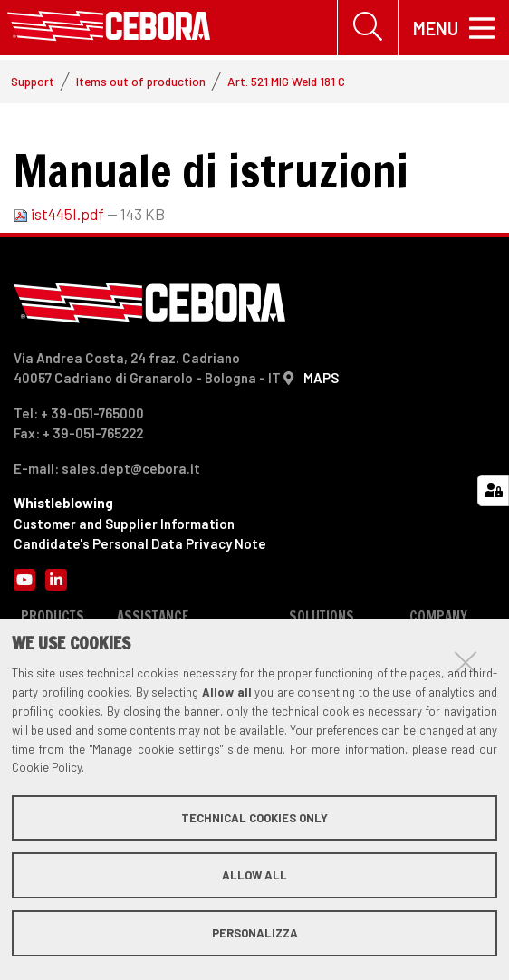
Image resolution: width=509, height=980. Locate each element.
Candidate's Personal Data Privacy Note (140, 545)
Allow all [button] (254, 875)
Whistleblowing (63, 504)
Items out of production (141, 83)
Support (33, 83)
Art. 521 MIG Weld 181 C (286, 83)
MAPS (321, 380)
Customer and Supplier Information (124, 525)
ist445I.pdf (60, 216)
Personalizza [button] (255, 933)
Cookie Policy (47, 767)
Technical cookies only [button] (254, 818)
